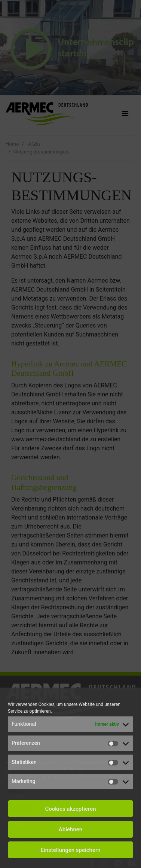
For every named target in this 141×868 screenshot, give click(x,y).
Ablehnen (70, 829)
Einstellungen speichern (70, 850)
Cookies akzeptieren (70, 809)
